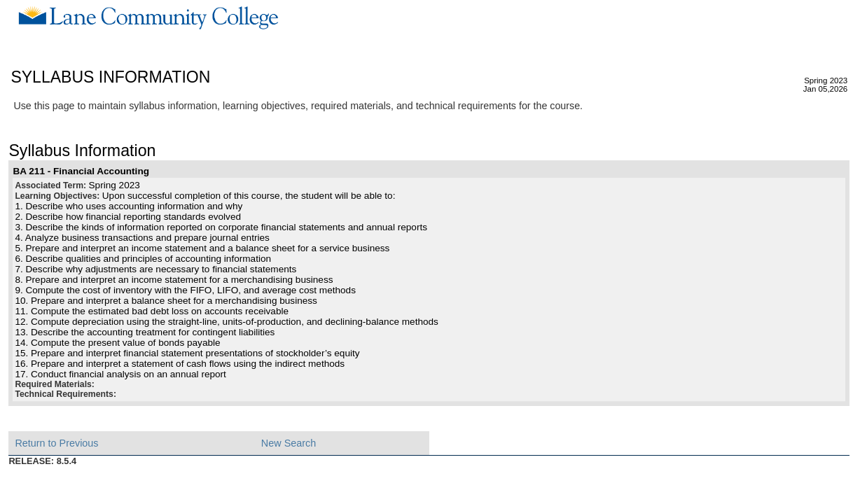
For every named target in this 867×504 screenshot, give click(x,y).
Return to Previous (56, 443)
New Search (289, 443)
